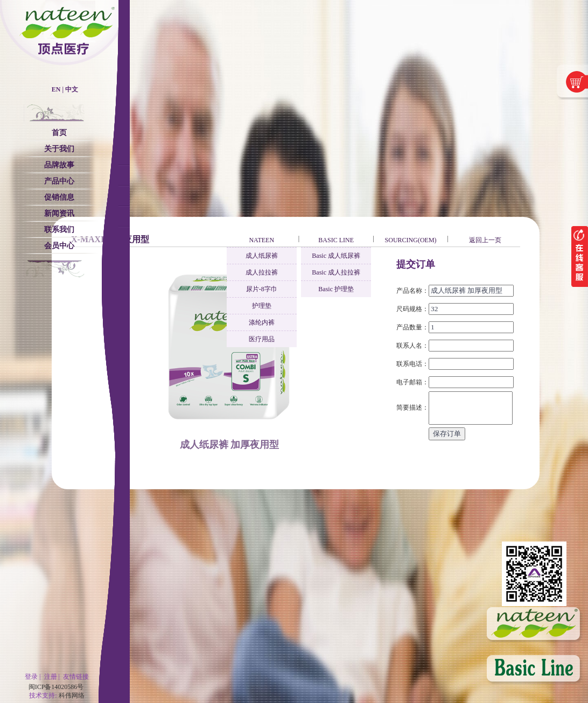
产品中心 (59, 181)
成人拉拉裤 (262, 272)
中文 (72, 89)
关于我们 (59, 149)
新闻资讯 (59, 213)
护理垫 (262, 306)
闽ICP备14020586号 (56, 687)
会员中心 (59, 246)
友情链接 (76, 677)
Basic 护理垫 (336, 289)
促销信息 (59, 197)
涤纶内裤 (262, 322)
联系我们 (59, 230)
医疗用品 (262, 339)
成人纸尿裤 (262, 256)
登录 (31, 677)
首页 (59, 133)
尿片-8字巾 (262, 289)
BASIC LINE (336, 240)
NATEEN (261, 240)
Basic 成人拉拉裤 (336, 272)
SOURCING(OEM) (411, 240)
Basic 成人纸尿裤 (336, 256)
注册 (51, 677)
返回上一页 (485, 240)
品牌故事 (59, 165)
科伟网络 (72, 695)
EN (56, 89)
